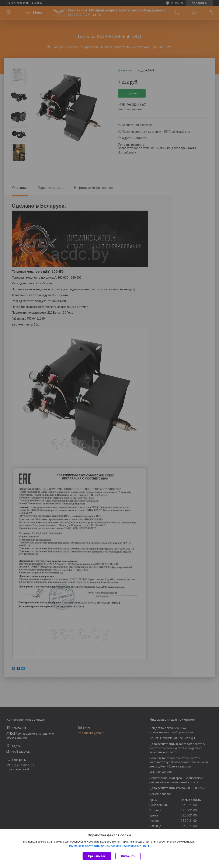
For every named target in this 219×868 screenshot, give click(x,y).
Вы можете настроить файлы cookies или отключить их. (108, 846)
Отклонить (128, 856)
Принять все (97, 856)
